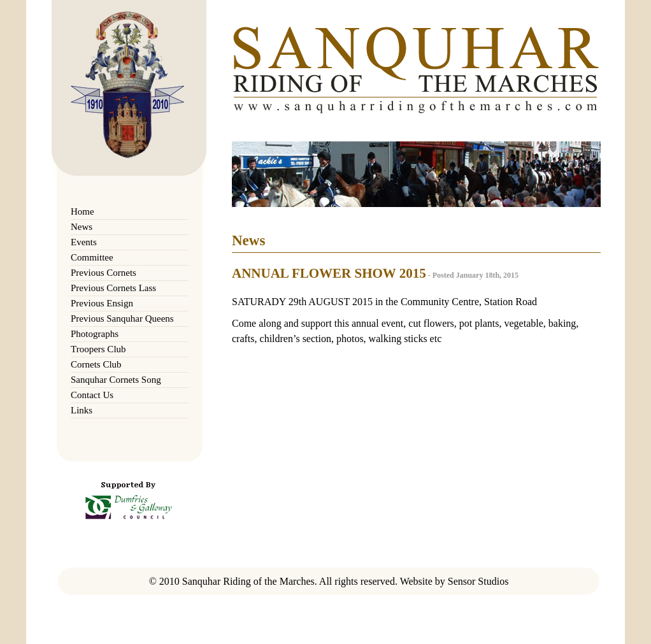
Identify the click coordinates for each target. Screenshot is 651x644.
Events (84, 242)
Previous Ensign (102, 303)
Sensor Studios (478, 581)
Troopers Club (98, 349)
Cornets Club (96, 364)
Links (82, 410)
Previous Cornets (104, 273)
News (82, 227)
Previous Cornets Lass (113, 288)
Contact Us (92, 395)
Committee (92, 257)
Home (82, 211)
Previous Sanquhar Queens (122, 318)
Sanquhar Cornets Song (116, 380)
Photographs (95, 334)
